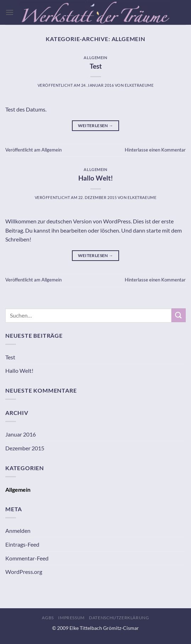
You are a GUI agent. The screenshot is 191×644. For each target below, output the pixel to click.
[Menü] (10, 12)
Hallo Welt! (96, 178)
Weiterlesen (96, 126)
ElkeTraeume (139, 85)
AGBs (48, 618)
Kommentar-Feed (27, 558)
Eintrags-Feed (22, 544)
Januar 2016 (21, 434)
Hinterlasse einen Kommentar (155, 150)
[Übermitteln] (179, 315)
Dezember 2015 (25, 448)
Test (96, 66)
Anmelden (18, 531)
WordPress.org (24, 572)
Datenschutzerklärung (119, 618)
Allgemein (95, 58)
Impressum (71, 618)
